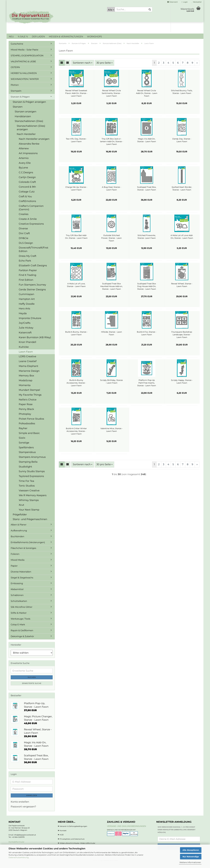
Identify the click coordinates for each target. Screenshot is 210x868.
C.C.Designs (26, 176)
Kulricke (24, 351)
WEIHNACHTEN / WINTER (25, 83)
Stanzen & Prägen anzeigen (29, 106)
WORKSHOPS (94, 37)
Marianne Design (29, 375)
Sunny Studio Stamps (32, 475)
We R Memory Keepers (33, 499)
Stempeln (16, 95)
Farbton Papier (28, 274)
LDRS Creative (27, 360)
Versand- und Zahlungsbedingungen (126, 830)
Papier (14, 570)
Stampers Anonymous (32, 461)
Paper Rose (26, 408)
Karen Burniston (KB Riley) (35, 341)
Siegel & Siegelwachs (22, 582)
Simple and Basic (29, 437)
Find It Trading (27, 279)
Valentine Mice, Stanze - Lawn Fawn (111, 434)
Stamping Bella (28, 466)
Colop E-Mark (18, 629)
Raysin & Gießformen (22, 634)
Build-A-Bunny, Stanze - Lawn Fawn (76, 337)
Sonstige (24, 447)
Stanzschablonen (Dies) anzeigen (31, 132)
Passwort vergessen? (23, 811)
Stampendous (27, 456)
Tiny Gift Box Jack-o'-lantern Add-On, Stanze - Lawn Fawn (111, 145)
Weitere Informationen (190, 862)
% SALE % (23, 37)
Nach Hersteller (26, 138)
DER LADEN (38, 37)
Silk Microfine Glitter (21, 611)
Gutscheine (17, 48)
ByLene (23, 172)
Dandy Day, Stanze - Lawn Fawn (182, 144)
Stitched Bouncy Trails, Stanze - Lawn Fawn (182, 96)
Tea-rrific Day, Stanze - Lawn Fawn (76, 144)
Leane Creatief (28, 365)
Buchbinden (17, 540)
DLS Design (26, 247)
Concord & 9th (27, 191)
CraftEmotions (27, 205)
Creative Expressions (31, 228)
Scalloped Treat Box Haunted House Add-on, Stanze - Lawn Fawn (111, 290)
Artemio (24, 162)
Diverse (23, 233)
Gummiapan (26, 298)
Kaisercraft (25, 337)
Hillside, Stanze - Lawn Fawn (111, 337)
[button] (172, 2)
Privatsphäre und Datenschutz (72, 843)
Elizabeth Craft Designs (33, 270)
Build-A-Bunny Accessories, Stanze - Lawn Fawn (76, 387)
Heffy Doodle (27, 308)
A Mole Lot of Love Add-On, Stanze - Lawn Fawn (182, 241)
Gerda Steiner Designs (32, 294)
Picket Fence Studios (31, 423)
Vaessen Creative (29, 495)
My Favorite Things (30, 399)
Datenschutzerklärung (19, 857)
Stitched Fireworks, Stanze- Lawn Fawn (147, 241)
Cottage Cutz (27, 196)
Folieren (15, 558)
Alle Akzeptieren (191, 850)
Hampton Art (27, 303)
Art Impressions (28, 157)
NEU (11, 37)
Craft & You (25, 200)
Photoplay (25, 418)
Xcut (21, 509)
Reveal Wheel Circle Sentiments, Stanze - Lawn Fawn (111, 97)
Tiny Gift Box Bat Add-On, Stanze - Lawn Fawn (76, 241)
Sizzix (22, 442)
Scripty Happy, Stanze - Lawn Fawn (182, 386)
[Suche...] (111, 9)
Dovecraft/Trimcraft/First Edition (33, 253)
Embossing (17, 587)
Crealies (24, 218)
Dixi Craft (24, 237)
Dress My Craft (28, 260)
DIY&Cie (24, 242)
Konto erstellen (20, 806)
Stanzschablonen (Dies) (29, 125)
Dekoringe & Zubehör (22, 640)
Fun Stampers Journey (32, 289)
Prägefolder (20, 519)
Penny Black (26, 413)
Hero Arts (24, 313)
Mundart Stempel (29, 394)
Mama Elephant (28, 370)
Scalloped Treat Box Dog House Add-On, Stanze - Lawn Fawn (147, 290)
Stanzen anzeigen (26, 116)
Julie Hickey (26, 332)
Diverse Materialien (21, 576)
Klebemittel (17, 593)
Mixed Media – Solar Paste (25, 54)
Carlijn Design (27, 181)
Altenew (24, 152)
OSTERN (15, 71)
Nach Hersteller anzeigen (34, 143)
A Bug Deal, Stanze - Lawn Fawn (111, 192)
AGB (62, 839)
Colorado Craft (27, 186)
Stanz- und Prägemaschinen (30, 523)
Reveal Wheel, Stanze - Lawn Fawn (182, 289)
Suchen (32, 681)
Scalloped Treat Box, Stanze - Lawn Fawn (147, 192)
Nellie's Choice (28, 404)
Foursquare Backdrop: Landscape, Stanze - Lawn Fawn (182, 339)
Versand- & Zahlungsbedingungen (74, 830)
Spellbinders (26, 451)
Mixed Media (18, 564)
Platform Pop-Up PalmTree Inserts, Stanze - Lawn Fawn (147, 387)
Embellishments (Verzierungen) (28, 546)
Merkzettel (197, 2)
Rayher (23, 432)
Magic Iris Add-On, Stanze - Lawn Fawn (147, 144)
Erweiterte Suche (32, 687)
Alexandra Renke (29, 148)
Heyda (23, 317)
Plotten (15, 89)
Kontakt (63, 835)
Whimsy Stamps (29, 504)
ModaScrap (26, 384)
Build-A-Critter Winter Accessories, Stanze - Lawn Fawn (76, 435)
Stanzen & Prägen (20, 101)
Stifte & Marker (19, 617)
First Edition (26, 284)
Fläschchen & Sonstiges (23, 552)
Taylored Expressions (31, 480)
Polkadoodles (27, 427)
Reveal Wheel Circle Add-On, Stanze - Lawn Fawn (147, 97)
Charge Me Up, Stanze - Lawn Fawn (76, 192)
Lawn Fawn (26, 356)
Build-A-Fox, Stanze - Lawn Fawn (147, 337)
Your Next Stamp (29, 514)
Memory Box (26, 380)
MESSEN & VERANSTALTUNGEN (66, 37)
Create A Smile (28, 223)
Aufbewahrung (19, 535)
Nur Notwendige (191, 857)
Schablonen (17, 599)
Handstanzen (23, 120)
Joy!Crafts (25, 327)
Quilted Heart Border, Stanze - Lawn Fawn (182, 192)
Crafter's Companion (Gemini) (31, 212)
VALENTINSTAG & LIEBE (23, 66)
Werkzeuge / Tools (20, 623)
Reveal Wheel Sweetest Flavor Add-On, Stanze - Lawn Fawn (76, 97)
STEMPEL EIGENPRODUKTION (27, 60)
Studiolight (25, 471)
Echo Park (25, 265)
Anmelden (32, 799)
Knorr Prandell (27, 346)
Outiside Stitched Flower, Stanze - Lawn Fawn (111, 242)
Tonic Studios (27, 490)
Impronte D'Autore (30, 322)
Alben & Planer (19, 529)
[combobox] (83, 67)
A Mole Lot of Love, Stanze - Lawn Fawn (76, 289)
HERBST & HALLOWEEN (24, 77)
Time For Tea (26, 485)
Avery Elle (25, 167)
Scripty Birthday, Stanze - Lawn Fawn (111, 386)
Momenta (25, 389)
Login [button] (185, 2)
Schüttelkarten (19, 605)
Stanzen (18, 111)
